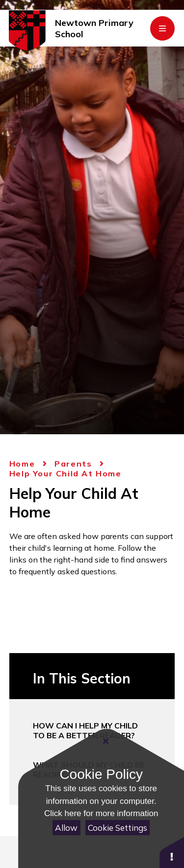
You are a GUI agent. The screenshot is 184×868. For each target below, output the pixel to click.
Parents (73, 464)
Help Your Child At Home (66, 473)
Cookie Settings (118, 828)
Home (22, 464)
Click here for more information (101, 813)
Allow (66, 828)
